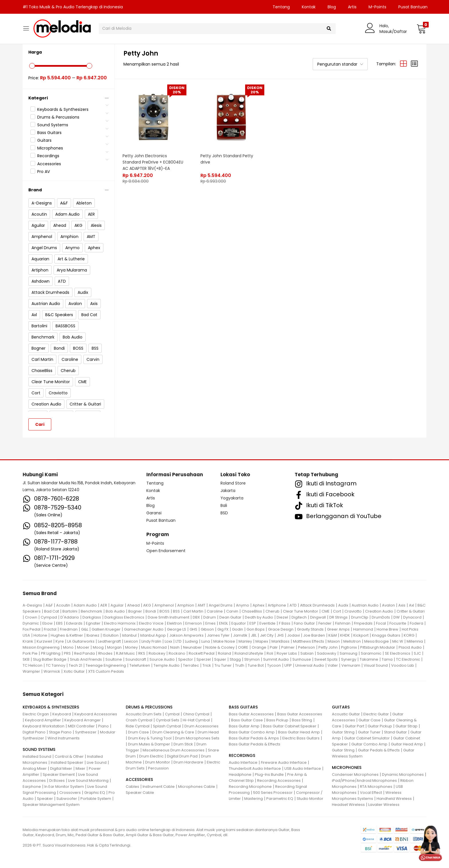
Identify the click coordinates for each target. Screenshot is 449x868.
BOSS (165, 611)
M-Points (377, 7)
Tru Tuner (223, 665)
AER (104, 605)
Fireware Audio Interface (284, 762)
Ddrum (210, 617)
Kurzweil (44, 641)
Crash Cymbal (139, 720)
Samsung (348, 653)
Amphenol (164, 605)
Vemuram (351, 665)
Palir (274, 647)
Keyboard (62, 714)
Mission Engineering (41, 647)
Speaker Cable (140, 793)
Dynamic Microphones (403, 774)
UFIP (288, 665)
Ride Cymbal (138, 726)
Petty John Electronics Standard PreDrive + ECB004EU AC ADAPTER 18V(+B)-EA (153, 161)
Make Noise (224, 641)
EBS (59, 623)
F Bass (285, 623)
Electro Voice (151, 623)
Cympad (49, 617)
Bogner (135, 611)
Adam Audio (85, 605)
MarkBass (280, 641)
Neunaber (192, 647)
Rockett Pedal (202, 653)
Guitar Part (355, 726)
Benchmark (91, 611)
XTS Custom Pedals (106, 671)
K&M (333, 635)
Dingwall (318, 617)
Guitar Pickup (380, 726)
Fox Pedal (31, 629)
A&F (49, 605)
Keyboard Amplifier (43, 720)
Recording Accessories (279, 781)
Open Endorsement (166, 551)
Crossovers (70, 793)
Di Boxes (57, 781)
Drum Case (138, 732)
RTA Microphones (376, 787)
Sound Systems (53, 125)
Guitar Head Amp (407, 744)
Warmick (52, 671)
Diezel (282, 617)
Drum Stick (183, 744)
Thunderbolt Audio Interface (255, 768)
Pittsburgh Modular (378, 647)
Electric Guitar (376, 714)
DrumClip (360, 617)
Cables (132, 787)
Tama (387, 659)
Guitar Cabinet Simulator (367, 738)
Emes (210, 623)
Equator (239, 623)
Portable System (96, 799)
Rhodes (105, 653)
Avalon (388, 605)
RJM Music (125, 653)
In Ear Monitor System (64, 787)
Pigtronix (349, 647)
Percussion (158, 768)
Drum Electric (151, 756)
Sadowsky (327, 653)
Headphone (240, 774)
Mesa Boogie (377, 641)
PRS (67, 653)
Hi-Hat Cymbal (196, 720)
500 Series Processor (273, 793)
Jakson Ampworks (186, 635)
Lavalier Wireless (384, 805)
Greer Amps (338, 629)
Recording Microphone (250, 787)
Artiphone (277, 605)
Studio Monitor (310, 799)
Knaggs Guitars (386, 635)
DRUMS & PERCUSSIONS (149, 707)
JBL (254, 635)
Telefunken (140, 665)
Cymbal (172, 714)
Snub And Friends (86, 659)
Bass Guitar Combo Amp (252, 732)
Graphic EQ (95, 793)
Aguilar (117, 605)
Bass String (302, 720)
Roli (270, 653)
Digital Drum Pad (182, 756)
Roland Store (233, 483)
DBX (196, 617)
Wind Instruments (64, 738)
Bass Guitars (49, 133)
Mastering (254, 799)
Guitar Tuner (369, 732)
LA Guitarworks (81, 641)
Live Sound (97, 762)
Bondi (151, 611)
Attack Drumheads (317, 605)
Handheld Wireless (394, 799)
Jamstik (240, 635)
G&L (85, 629)
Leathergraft (109, 641)
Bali (224, 505)
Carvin (232, 611)
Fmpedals (363, 623)
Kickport (361, 635)
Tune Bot (256, 665)
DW (397, 617)
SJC (417, 653)
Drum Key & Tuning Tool (150, 738)
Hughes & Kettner (67, 635)
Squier (220, 659)
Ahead (133, 605)
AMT (201, 605)
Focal (381, 623)
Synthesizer (86, 732)
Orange (259, 647)
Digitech (299, 617)
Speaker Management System (51, 805)
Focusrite (398, 623)
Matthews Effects (309, 641)
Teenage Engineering (106, 665)
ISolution (111, 635)
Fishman (343, 623)
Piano (104, 726)
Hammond (363, 629)
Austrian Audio (365, 605)
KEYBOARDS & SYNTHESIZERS (51, 707)
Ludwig (191, 641)
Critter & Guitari (411, 611)
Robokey (157, 653)
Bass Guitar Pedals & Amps (254, 738)
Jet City (267, 635)
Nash (175, 647)
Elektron (174, 623)
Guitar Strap (406, 726)
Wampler (31, 671)
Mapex (262, 641)
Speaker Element (59, 774)
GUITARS (341, 707)
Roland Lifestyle (249, 653)
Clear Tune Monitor (301, 611)
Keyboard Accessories (96, 714)
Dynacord (412, 617)
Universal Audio (310, 665)
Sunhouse (302, 659)
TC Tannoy (56, 665)
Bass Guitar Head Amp (299, 732)
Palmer (288, 647)
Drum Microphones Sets (197, 738)
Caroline (215, 611)
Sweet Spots (326, 659)
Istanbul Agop (153, 635)
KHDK (345, 635)
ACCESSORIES (139, 780)
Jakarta (228, 491)
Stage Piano (60, 732)
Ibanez (93, 635)
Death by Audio (259, 617)
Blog (332, 7)
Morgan (114, 647)
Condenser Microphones (355, 774)
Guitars (44, 140)
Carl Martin (193, 611)
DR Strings (338, 617)
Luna (206, 641)
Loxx (168, 641)
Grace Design (281, 629)
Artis (352, 7)
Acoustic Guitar (346, 714)
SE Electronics (398, 653)
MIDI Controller (81, 726)
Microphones (50, 148)
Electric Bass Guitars (301, 738)
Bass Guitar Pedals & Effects (255, 744)
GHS (193, 629)
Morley (131, 647)
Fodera (416, 623)
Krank (28, 641)
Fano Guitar (304, 623)
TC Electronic (408, 659)
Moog (98, 647)
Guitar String (343, 732)
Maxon (334, 641)
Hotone (40, 635)
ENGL (223, 623)
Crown (31, 617)
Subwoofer (67, 799)
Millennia (415, 641)
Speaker (45, 799)
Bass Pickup (277, 720)
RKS (142, 653)
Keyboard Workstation (44, 726)
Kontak (309, 7)
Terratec (191, 665)
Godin (238, 629)
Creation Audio (379, 611)
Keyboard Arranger (83, 720)
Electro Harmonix (120, 623)
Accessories (49, 164)
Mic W (398, 641)
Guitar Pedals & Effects (379, 750)
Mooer (83, 647)
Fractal (50, 629)
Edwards (74, 623)
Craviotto (353, 611)
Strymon (252, 659)
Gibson (207, 629)
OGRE (243, 647)
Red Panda (84, 653)
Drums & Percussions (58, 117)
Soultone (114, 659)
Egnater (93, 623)
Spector (186, 659)
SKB (26, 659)
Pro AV (44, 172)
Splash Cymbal (167, 726)
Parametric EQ (280, 799)
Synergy (349, 659)
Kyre (60, 641)
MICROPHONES (347, 767)
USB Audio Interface (303, 768)
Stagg (235, 659)
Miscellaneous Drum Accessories (174, 750)
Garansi (154, 513)
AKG (147, 605)
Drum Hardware (188, 762)
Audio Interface (243, 762)
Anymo (243, 605)
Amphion (186, 605)
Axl (411, 605)
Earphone (32, 787)
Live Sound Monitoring (88, 781)
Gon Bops (256, 629)
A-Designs (32, 605)
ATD (293, 605)
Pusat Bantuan (413, 7)
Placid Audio (410, 647)
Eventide (267, 623)
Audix (343, 605)
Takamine (369, 659)
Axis (402, 605)
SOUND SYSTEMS (39, 749)
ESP (253, 623)
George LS (177, 629)
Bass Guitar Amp (244, 726)
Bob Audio (115, 611)
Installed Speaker (67, 762)
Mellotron (352, 641)
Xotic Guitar (74, 671)
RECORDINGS (242, 755)
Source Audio (162, 659)
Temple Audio (167, 665)
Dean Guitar (230, 617)
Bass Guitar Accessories (251, 714)
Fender (325, 623)
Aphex (258, 605)
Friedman (69, 629)
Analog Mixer (35, 768)
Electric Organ (36, 714)
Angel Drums (221, 605)
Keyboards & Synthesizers (63, 109)
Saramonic (371, 653)
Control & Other (69, 756)
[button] (421, 29)
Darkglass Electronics (124, 617)
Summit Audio (276, 659)
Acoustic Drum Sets (144, 714)
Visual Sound (376, 665)
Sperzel (204, 659)
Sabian (307, 653)
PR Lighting (51, 653)
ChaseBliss (252, 611)
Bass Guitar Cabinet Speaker (290, 726)
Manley (245, 641)
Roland (224, 653)
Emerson (194, 623)
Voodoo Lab (403, 665)
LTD (179, 641)
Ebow (48, 623)
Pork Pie (30, 653)
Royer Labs (287, 653)
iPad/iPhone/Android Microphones (364, 781)
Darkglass (92, 617)
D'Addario (70, 617)
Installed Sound (37, 756)
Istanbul (129, 635)
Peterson (307, 647)
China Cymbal (196, 714)
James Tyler (218, 635)
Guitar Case (370, 720)
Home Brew (387, 629)
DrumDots (381, 617)
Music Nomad (154, 647)
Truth (240, 665)
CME (326, 611)
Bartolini (70, 611)
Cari (40, 424)
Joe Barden (314, 635)
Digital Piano (34, 732)
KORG (409, 635)
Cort (337, 611)
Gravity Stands (310, 629)
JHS (280, 635)
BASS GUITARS (243, 707)
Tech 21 (75, 665)
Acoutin (63, 605)
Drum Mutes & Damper (149, 744)
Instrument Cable (159, 787)
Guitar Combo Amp (369, 744)
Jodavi (294, 635)
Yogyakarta (232, 498)
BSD (224, 513)
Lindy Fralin (151, 641)
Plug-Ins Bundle (269, 774)
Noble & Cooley (220, 647)
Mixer (80, 768)
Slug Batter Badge (50, 659)
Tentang (281, 7)
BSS (176, 611)
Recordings (48, 156)
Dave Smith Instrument (169, 617)
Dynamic (31, 623)
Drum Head (208, 732)
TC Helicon (33, 665)
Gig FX (223, 629)
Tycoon (274, 665)
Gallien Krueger (106, 629)
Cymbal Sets (168, 720)
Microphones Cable (197, 787)
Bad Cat (52, 611)
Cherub (272, 611)
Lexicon (131, 641)
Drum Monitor (158, 762)
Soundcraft (136, 659)
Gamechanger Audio (144, 629)
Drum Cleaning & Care (173, 732)
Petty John (328, 647)
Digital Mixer (61, 768)
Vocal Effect (371, 793)
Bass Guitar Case (247, 720)
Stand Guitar (395, 732)
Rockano (177, 653)
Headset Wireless (348, 805)
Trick (207, 665)
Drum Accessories (201, 726)
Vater (333, 665)
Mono (68, 647)
